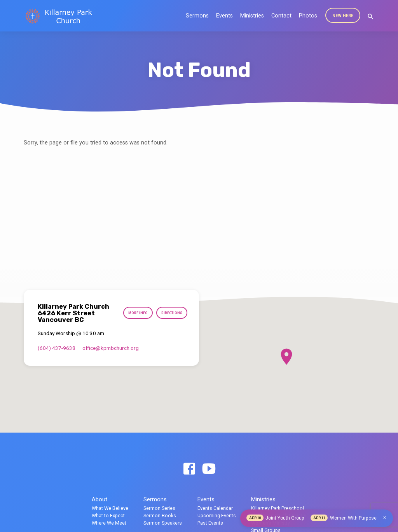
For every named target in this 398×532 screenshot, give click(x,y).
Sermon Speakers (163, 523)
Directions (171, 313)
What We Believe (110, 508)
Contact (281, 16)
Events (224, 16)
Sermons (197, 16)
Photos (308, 16)
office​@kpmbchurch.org (111, 348)
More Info (135, 313)
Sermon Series (159, 508)
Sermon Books (160, 515)
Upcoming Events (217, 515)
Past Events (210, 523)
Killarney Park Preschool (278, 508)
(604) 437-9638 (57, 348)
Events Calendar (215, 508)
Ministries (252, 16)
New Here (343, 16)
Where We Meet (109, 523)
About (99, 499)
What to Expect (108, 515)
